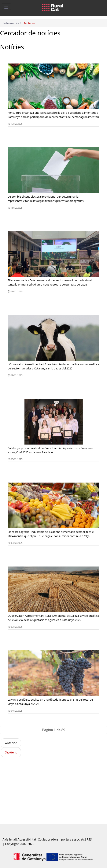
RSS (89, 839)
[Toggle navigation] (6, 7)
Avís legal (9, 839)
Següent (11, 752)
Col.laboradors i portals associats (61, 839)
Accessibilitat (27, 839)
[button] (53, 730)
